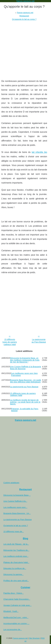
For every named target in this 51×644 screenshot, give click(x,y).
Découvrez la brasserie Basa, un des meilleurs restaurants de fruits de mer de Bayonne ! (25, 360)
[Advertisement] (26, 48)
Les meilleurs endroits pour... (16, 556)
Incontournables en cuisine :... (16, 624)
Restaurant (24, 16)
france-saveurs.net (25, 13)
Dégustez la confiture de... (15, 568)
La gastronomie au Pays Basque (39, 341)
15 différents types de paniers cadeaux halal (10, 342)
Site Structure (34, 638)
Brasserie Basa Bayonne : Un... (17, 513)
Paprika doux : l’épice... (14, 593)
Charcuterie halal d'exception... (17, 599)
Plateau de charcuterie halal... (16, 562)
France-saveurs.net (20, 638)
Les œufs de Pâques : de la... (16, 544)
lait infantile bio (39, 152)
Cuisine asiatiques (11, 483)
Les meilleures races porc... (15, 507)
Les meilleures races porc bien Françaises (24, 374)
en (25, 641)
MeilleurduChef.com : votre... (16, 617)
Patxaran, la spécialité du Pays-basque (25, 410)
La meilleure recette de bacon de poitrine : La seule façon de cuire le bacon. (25, 402)
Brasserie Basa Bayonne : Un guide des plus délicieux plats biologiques (26, 381)
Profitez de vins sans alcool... (16, 581)
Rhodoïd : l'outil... (11, 611)
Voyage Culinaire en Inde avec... (17, 605)
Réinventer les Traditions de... (16, 550)
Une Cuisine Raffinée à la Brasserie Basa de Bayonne (26, 368)
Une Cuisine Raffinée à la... (15, 501)
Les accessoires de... (13, 630)
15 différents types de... (14, 532)
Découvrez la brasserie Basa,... (17, 495)
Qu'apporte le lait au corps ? (24, 19)
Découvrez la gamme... (13, 574)
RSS (43, 638)
